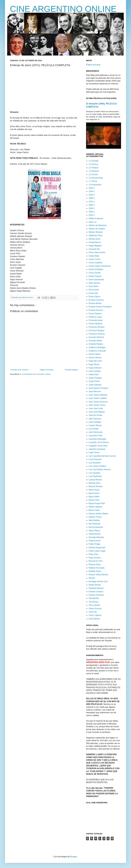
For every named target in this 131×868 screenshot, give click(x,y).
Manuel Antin (94, 483)
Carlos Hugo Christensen (100, 266)
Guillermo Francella (97, 351)
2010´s (92, 215)
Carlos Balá (94, 256)
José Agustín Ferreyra (98, 388)
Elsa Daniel (94, 290)
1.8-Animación (95, 185)
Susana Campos (96, 592)
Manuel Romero (96, 486)
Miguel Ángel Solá (97, 503)
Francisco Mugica (96, 330)
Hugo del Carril (95, 361)
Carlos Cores (94, 259)
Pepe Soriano (95, 558)
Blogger (74, 857)
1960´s (92, 198)
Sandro (92, 578)
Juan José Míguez (97, 412)
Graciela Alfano (95, 341)
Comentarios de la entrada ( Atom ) (36, 374)
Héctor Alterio (95, 354)
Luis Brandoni (95, 463)
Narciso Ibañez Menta (98, 514)
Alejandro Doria (95, 235)
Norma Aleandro (96, 527)
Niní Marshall (94, 524)
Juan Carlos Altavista (98, 395)
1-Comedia (93, 161)
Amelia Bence (95, 242)
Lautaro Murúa (95, 425)
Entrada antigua (71, 370)
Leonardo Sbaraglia (97, 439)
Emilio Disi (93, 293)
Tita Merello (94, 598)
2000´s (92, 212)
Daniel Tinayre (95, 276)
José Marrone (95, 391)
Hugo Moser (94, 364)
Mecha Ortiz (94, 500)
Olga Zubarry (94, 531)
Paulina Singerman (97, 548)
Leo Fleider (94, 429)
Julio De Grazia (95, 415)
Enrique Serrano (96, 310)
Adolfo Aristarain (96, 218)
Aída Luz (93, 222)
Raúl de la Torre (96, 561)
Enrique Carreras (96, 300)
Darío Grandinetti (96, 280)
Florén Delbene (95, 324)
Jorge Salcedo (95, 385)
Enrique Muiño (95, 303)
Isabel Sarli (94, 375)
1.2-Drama (93, 164)
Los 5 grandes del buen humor (102, 456)
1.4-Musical (94, 171)
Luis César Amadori (97, 466)
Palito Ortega (94, 544)
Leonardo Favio (96, 435)
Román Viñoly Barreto (98, 575)
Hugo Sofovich (95, 368)
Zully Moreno (94, 619)
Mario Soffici (94, 497)
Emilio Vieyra (94, 297)
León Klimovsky (96, 432)
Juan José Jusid (96, 408)
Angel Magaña (95, 246)
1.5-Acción (93, 174)
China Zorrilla (95, 273)
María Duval (94, 490)
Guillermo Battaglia (97, 347)
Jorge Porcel (94, 381)
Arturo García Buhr (97, 252)
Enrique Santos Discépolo (100, 307)
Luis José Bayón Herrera (100, 469)
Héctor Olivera (95, 358)
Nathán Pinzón (95, 517)
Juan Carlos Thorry (97, 405)
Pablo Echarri (95, 541)
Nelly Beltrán (94, 520)
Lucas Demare (95, 459)
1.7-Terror (93, 181)
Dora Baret (93, 286)
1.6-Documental (96, 178)
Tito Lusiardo (94, 605)
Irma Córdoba (95, 371)
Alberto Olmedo (96, 232)
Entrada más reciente (20, 370)
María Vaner (94, 493)
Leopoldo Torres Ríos (98, 446)
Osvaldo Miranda (96, 537)
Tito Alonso (94, 602)
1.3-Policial (93, 168)
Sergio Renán (95, 585)
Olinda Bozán (95, 534)
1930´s (92, 188)
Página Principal (47, 370)
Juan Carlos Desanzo (98, 402)
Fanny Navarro (95, 314)
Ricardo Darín (95, 564)
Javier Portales (95, 378)
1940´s (92, 191)
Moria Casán (94, 510)
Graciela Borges (96, 344)
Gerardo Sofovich (96, 337)
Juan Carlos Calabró (98, 398)
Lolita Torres (94, 452)
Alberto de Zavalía (97, 229)
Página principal (93, 65)
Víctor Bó (93, 612)
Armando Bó (94, 249)
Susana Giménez (96, 595)
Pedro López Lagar (97, 551)
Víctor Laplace (95, 615)
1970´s (92, 202)
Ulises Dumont (95, 608)
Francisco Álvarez (97, 327)
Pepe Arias (93, 554)
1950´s (92, 195)
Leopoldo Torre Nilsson (99, 442)
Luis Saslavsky (95, 476)
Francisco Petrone (97, 334)
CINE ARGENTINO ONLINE (63, 9)
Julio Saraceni (95, 419)
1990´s (92, 208)
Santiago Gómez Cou (98, 581)
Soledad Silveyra (96, 588)
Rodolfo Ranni (95, 571)
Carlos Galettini (95, 263)
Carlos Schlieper (96, 269)
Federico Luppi (95, 317)
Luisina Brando (95, 480)
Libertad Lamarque (97, 449)
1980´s (92, 205)
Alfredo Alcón (94, 239)
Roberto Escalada (97, 568)
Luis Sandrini (94, 473)
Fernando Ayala (96, 320)
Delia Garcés (94, 283)
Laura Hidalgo (95, 422)
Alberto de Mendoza (98, 225)
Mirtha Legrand (95, 507)
